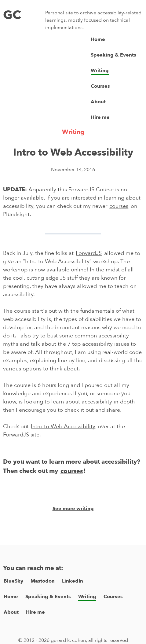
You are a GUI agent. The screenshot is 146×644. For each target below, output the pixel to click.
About (98, 102)
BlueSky (13, 581)
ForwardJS (89, 253)
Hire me (100, 117)
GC (12, 15)
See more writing (73, 509)
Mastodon (43, 581)
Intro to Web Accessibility (63, 427)
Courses (100, 86)
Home (98, 39)
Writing (100, 71)
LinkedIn (73, 581)
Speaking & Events (113, 55)
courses (119, 206)
